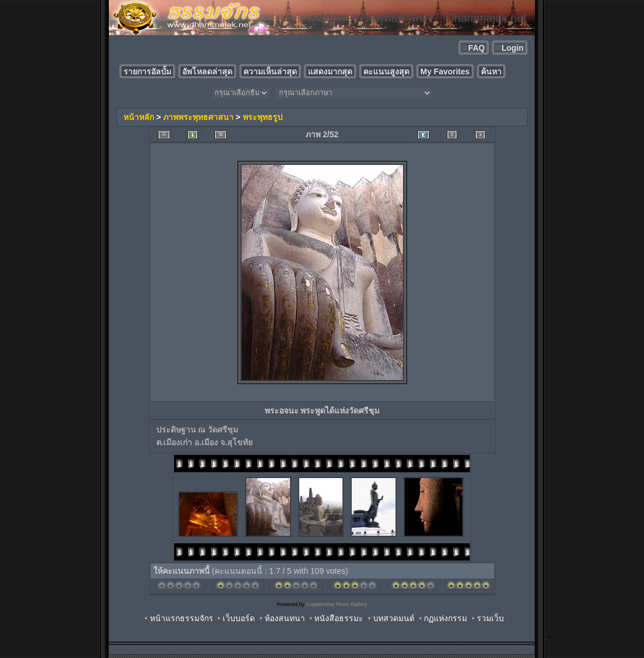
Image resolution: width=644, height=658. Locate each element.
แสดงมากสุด (330, 72)
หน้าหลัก (139, 117)
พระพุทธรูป (263, 117)
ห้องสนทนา (285, 618)
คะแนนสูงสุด (386, 72)
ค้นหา (491, 72)
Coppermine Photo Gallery (336, 604)
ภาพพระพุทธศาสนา (198, 117)
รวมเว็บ (490, 618)
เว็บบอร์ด (239, 618)
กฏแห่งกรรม (445, 618)
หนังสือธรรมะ (339, 618)
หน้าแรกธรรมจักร (182, 618)
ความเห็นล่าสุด (270, 72)
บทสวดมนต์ (394, 618)
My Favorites (445, 72)
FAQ (477, 48)
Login (513, 48)
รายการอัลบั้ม (147, 72)
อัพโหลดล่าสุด (207, 72)
